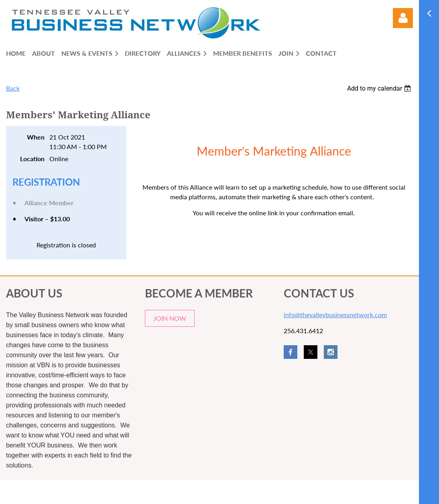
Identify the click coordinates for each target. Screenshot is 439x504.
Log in (403, 18)
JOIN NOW (170, 318)
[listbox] (380, 88)
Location (32, 159)
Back (13, 88)
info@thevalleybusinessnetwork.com (335, 315)
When (36, 137)
